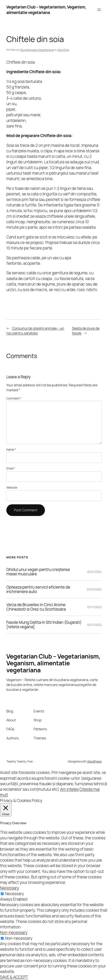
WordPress (94, 761)
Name (11, 449)
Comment (14, 398)
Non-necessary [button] (14, 932)
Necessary (15, 894)
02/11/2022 (94, 607)
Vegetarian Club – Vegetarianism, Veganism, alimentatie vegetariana (46, 10)
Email (11, 468)
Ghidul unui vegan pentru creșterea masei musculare (38, 572)
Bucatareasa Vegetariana (37, 50)
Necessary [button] (9, 888)
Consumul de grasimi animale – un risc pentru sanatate (35, 331)
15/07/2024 (94, 572)
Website (12, 487)
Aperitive (63, 50)
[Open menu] (99, 10)
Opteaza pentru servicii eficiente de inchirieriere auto (38, 589)
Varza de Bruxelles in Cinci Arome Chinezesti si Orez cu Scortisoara (36, 607)
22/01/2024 (94, 589)
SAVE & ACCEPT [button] (14, 977)
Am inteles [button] (69, 789)
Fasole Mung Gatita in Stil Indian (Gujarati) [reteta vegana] (44, 625)
